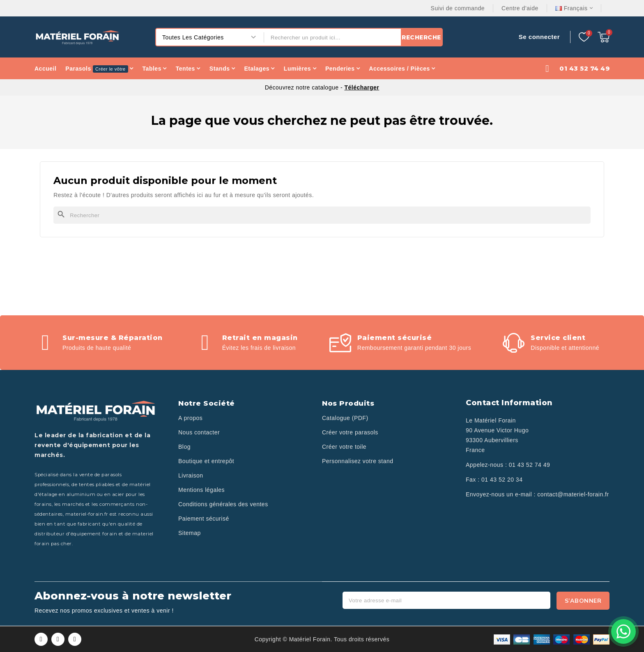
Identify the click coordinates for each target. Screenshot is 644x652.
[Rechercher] (322, 215)
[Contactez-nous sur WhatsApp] (623, 631)
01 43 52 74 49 (529, 465)
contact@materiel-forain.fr (573, 494)
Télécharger (362, 87)
